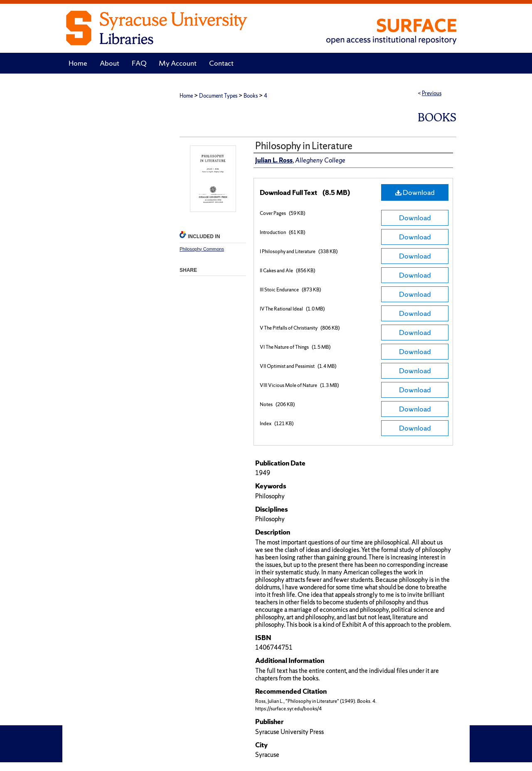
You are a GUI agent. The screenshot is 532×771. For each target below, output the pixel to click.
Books (251, 96)
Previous (432, 93)
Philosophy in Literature (304, 146)
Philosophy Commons (202, 249)
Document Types (218, 96)
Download (415, 192)
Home (186, 96)
